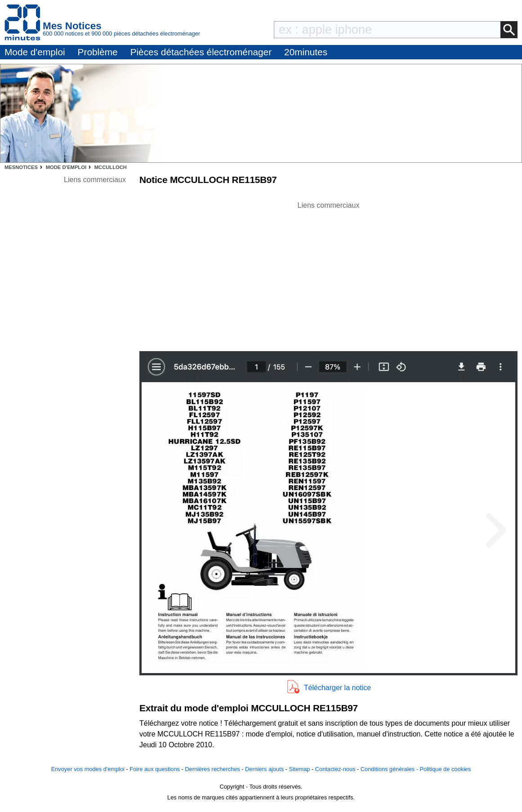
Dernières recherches (212, 769)
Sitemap (300, 769)
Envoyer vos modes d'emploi (88, 769)
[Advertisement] (329, 274)
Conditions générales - (390, 769)
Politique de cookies (445, 769)
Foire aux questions (155, 769)
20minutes (306, 52)
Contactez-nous (335, 769)
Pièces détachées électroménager (201, 52)
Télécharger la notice (337, 688)
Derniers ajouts (264, 769)
